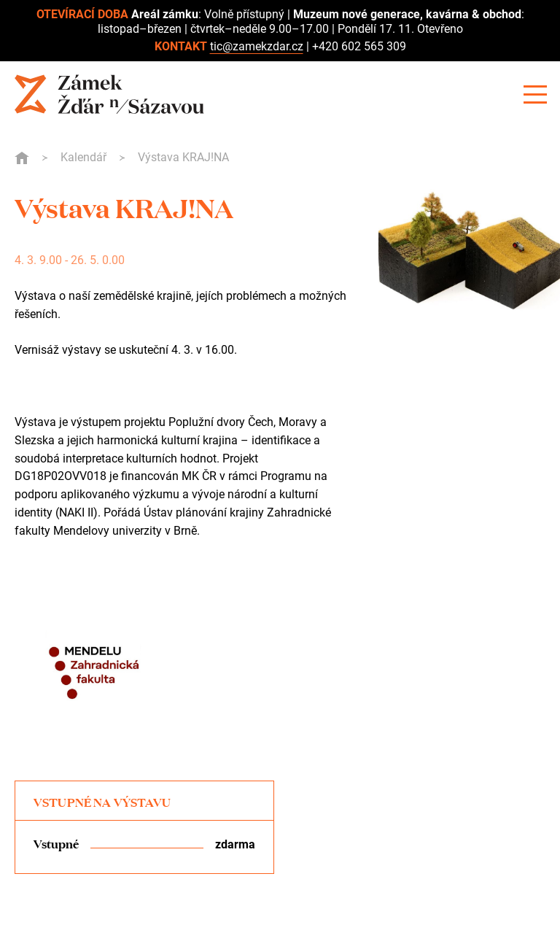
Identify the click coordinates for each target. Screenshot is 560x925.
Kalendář (83, 157)
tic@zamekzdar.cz (257, 46)
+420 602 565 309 (359, 46)
